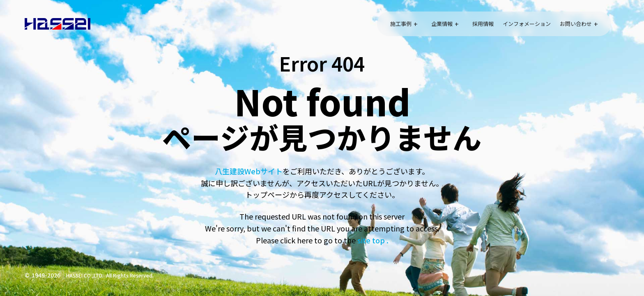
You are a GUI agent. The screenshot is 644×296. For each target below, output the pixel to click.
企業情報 (442, 24)
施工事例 (401, 24)
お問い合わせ (576, 24)
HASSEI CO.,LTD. (85, 275)
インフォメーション (527, 24)
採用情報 (483, 24)
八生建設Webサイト (249, 171)
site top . (372, 240)
